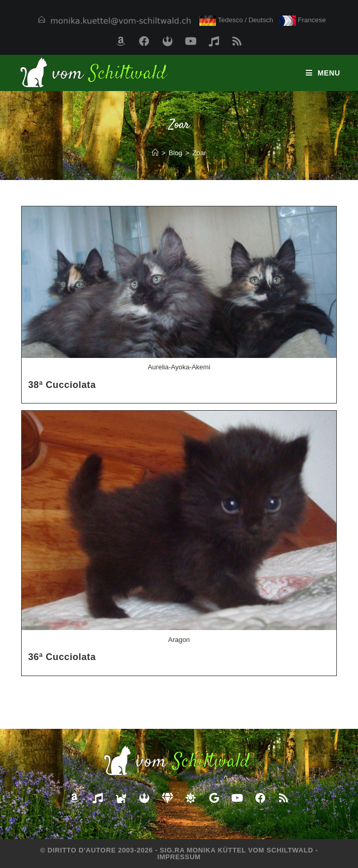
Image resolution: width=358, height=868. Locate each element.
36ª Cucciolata (62, 657)
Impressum (179, 857)
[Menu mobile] (323, 73)
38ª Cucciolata (62, 385)
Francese (302, 20)
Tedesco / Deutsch (236, 20)
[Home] (155, 153)
